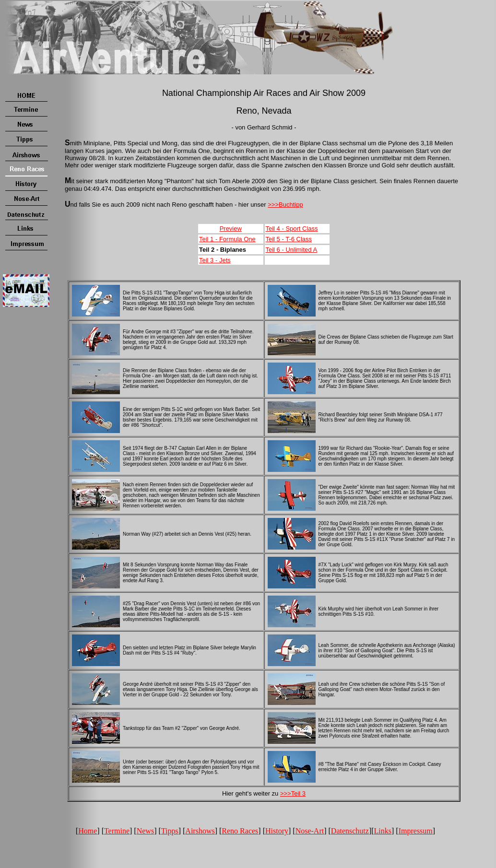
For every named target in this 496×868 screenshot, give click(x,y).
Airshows (200, 831)
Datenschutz (350, 831)
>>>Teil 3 (293, 793)
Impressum (416, 831)
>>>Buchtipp (285, 205)
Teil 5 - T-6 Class (289, 239)
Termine (117, 831)
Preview (231, 229)
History (277, 831)
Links (383, 831)
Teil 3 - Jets (215, 260)
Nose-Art (310, 831)
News (145, 831)
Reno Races (240, 831)
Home (88, 831)
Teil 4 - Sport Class (292, 229)
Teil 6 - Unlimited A (292, 250)
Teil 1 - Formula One (227, 239)
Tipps (170, 831)
